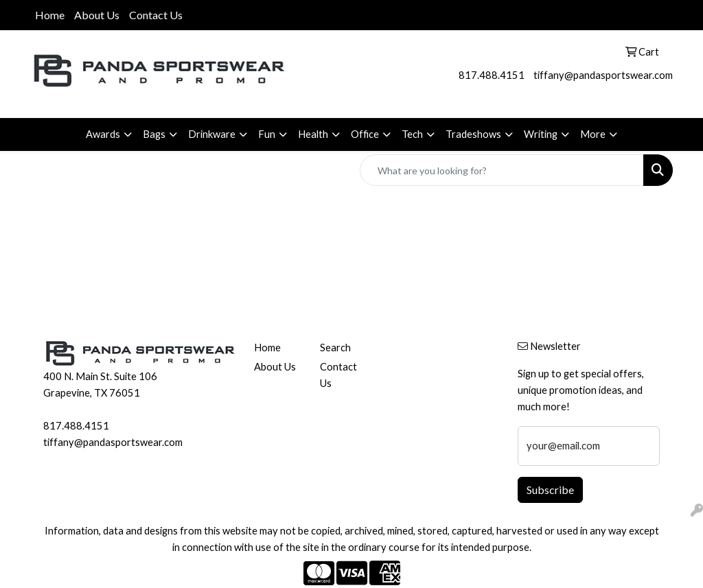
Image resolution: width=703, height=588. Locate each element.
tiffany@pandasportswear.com (603, 75)
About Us (97, 15)
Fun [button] (267, 134)
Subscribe (550, 490)
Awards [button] (103, 134)
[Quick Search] (502, 170)
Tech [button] (412, 134)
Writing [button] (541, 134)
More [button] (593, 134)
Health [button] (313, 134)
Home (50, 15)
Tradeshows (473, 134)
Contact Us (156, 15)
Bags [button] (154, 134)
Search (335, 348)
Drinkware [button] (212, 134)
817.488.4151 (492, 75)
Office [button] (365, 134)
